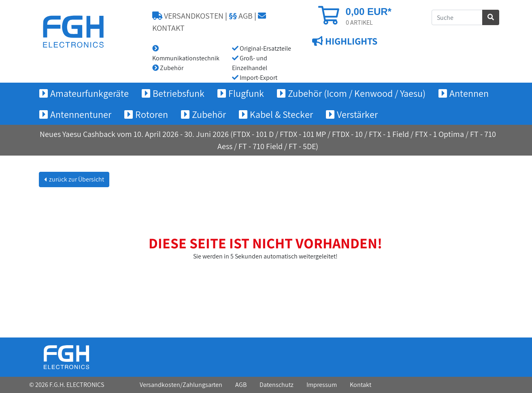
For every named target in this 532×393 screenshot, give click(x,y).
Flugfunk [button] (246, 93)
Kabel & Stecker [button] (281, 114)
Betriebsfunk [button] (179, 93)
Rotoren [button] (152, 114)
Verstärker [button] (357, 114)
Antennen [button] (469, 93)
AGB (241, 16)
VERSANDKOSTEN (188, 16)
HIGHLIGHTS (350, 41)
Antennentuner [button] (81, 114)
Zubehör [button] (209, 114)
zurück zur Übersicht (76, 179)
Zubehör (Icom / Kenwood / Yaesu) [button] (357, 93)
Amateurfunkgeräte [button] (89, 93)
